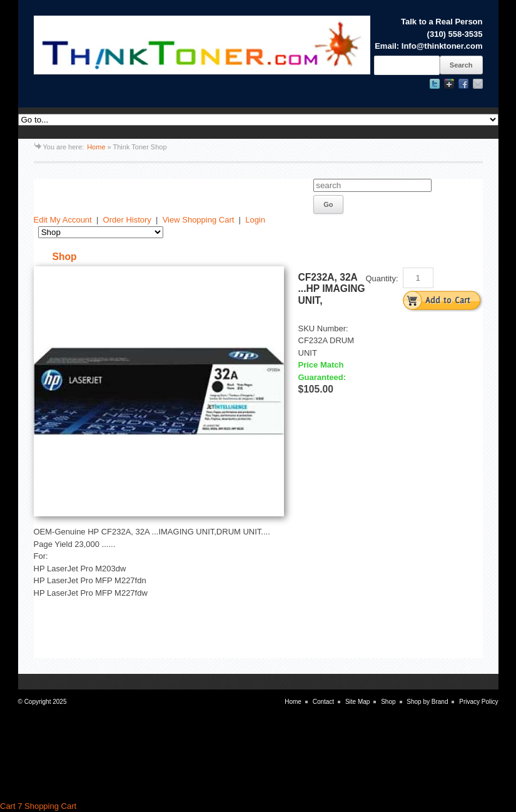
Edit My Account (63, 220)
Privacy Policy (478, 702)
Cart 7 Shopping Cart (38, 806)
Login (255, 220)
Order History (127, 220)
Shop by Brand (427, 702)
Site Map (357, 702)
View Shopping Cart (199, 220)
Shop (388, 702)
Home (96, 147)
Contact (323, 702)
